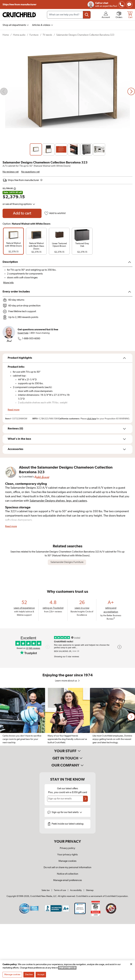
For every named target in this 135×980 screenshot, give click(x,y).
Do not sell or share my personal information (67, 868)
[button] (131, 717)
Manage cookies (67, 861)
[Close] (131, 964)
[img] (122, 4)
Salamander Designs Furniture (67, 562)
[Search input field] (69, 15)
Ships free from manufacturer (19, 4)
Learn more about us (68, 681)
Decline (29, 975)
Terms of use (60, 890)
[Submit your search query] (87, 15)
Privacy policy (67, 848)
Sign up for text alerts (67, 812)
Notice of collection (68, 874)
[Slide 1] (36, 149)
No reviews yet (11, 172)
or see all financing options (19, 204)
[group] (13, 241)
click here (91, 419)
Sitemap (90, 890)
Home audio (19, 35)
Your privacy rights (67, 855)
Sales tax (46, 890)
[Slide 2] (49, 149)
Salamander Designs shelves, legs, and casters (58, 501)
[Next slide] (131, 91)
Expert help (23, 333)
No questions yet (30, 172)
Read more (14, 410)
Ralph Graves (42, 477)
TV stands (47, 35)
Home (6, 35)
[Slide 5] (86, 149)
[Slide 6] (99, 149)
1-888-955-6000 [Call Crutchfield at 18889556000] (29, 339)
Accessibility (76, 890)
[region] (67, 717)
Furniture (34, 35)
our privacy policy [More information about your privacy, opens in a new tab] (67, 968)
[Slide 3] (61, 149)
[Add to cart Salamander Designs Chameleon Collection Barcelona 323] (22, 213)
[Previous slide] (4, 91)
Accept (41, 975)
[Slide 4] (74, 149)
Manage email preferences (68, 880)
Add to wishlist (55, 213)
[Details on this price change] (15, 189)
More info (8, 283)
